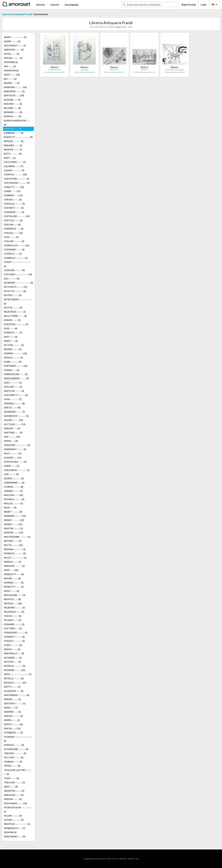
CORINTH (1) (13, 254)
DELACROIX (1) (15, 312)
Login (204, 4)
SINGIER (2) (13, 716)
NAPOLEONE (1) (15, 595)
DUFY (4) (11, 337)
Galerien (55, 5)
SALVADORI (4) (14, 691)
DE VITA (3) (13, 308)
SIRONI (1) (12, 720)
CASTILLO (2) (13, 220)
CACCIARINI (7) (15, 162)
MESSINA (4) (15, 549)
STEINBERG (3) (13, 733)
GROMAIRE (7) (14, 412)
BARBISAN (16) (15, 87)
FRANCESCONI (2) (16, 374)
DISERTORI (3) (16, 324)
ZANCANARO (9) (15, 836)
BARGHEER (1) (14, 91)
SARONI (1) (12, 699)
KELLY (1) (13, 453)
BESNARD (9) (13, 112)
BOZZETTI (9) (18, 137)
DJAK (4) (11, 328)
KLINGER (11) (13, 458)
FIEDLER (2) (13, 358)
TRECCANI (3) (14, 782)
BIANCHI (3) (12, 116)
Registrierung (188, 4)
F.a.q (137, 859)
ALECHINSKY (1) (15, 45)
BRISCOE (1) (13, 149)
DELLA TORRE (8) (15, 316)
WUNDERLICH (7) (14, 828)
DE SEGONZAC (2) (18, 301)
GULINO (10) (13, 420)
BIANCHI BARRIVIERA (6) (17, 123)
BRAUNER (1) (13, 145)
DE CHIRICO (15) (16, 287)
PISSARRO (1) (14, 624)
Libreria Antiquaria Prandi (17, 14)
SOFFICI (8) (13, 724)
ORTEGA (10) (13, 603)
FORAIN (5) (12, 370)
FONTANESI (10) (16, 366)
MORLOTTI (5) (14, 587)
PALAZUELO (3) (14, 612)
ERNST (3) (11, 341)
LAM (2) (11, 474)
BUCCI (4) (13, 154)
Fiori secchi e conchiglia (175, 70)
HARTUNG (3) (13, 433)
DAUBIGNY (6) (18, 283)
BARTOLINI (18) (14, 95)
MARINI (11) (13, 524)
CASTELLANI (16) (17, 216)
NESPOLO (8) (12, 599)
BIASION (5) (13, 129)
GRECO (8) (12, 408)
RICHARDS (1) (13, 658)
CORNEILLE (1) (16, 258)
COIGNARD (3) (14, 249)
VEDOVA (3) (13, 799)
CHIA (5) (11, 237)
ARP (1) (10, 66)
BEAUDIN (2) (13, 104)
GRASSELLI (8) (14, 403)
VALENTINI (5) (14, 791)
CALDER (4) (14, 170)
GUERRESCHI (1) (16, 416)
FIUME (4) (13, 362)
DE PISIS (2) (13, 295)
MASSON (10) (13, 533)
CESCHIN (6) (12, 224)
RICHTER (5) (12, 662)
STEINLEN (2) (18, 739)
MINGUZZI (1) (14, 566)
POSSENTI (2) (14, 637)
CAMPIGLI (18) (15, 174)
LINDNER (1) (13, 491)
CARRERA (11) (13, 195)
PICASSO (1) (13, 620)
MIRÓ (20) (11, 570)
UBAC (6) (11, 787)
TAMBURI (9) (13, 762)
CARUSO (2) (13, 199)
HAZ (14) (12, 437)
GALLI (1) (13, 383)
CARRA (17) (12, 191)
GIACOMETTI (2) (16, 395)
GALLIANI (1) (13, 387)
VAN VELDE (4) (14, 795)
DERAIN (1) (12, 320)
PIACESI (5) (13, 616)
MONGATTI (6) (14, 574)
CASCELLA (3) (14, 204)
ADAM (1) (15, 37)
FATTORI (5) (14, 345)
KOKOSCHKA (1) (15, 462)
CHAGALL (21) (13, 233)
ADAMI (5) (12, 41)
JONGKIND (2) (17, 445)
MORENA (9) (14, 583)
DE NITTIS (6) (15, 291)
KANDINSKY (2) (15, 449)
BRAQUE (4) (14, 141)
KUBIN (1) (12, 466)
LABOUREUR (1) (17, 470)
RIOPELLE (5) (15, 666)
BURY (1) (10, 158)
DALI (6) (12, 279)
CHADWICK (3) (14, 229)
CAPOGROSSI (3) (17, 183)
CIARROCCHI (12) (16, 245)
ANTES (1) (11, 54)
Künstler (41, 5)
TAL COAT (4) (14, 757)
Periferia (145, 70)
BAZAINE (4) (12, 100)
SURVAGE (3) (14, 745)
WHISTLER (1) (17, 824)
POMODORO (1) (16, 633)
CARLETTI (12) (14, 187)
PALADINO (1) (14, 608)
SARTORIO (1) (15, 703)
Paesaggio (84, 70)
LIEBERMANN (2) (14, 483)
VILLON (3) (13, 816)
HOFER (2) (11, 441)
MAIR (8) (10, 508)
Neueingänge (71, 5)
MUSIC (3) (11, 591)
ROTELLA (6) (14, 678)
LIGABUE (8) (13, 487)
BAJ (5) (10, 79)
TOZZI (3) (11, 778)
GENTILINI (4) (14, 391)
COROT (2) (17, 264)
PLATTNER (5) (13, 628)
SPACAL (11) (12, 728)
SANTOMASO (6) (16, 695)
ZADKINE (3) (10, 832)
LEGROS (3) (14, 478)
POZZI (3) (13, 645)
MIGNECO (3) (15, 553)
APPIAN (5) (13, 58)
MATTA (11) (13, 545)
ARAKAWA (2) (11, 62)
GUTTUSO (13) (15, 424)
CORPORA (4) (14, 270)
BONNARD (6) (14, 133)
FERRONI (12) (15, 353)
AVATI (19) (12, 75)
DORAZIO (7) (13, 333)
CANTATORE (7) (16, 179)
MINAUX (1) (12, 562)
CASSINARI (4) (14, 212)
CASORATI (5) (14, 208)
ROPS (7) (18, 674)
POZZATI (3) (14, 641)
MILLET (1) (15, 558)
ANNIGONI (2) (14, 50)
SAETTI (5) (12, 687)
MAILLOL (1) (13, 503)
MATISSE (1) (13, 541)
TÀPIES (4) (12, 766)
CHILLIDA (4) (14, 241)
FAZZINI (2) (13, 349)
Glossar (131, 859)
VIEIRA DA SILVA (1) (18, 810)
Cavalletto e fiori (54, 70)
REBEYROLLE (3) (14, 653)
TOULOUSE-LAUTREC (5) (18, 772)
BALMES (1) (12, 83)
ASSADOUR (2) (11, 70)
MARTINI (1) (13, 528)
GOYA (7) (13, 399)
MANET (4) (13, 512)
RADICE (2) (12, 649)
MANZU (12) (14, 520)
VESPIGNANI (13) (15, 803)
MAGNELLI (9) (14, 499)
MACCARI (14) (13, 495)
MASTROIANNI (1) (17, 537)
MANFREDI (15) (15, 516)
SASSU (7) (11, 708)
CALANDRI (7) (13, 166)
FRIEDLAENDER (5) (16, 378)
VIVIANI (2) (14, 820)
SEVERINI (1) (12, 712)
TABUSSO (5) (15, 753)
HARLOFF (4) (12, 428)
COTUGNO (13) (18, 274)
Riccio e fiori (114, 70)
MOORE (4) (12, 578)
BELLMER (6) (12, 108)
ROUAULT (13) (15, 683)
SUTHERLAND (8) (16, 749)
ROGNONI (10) (14, 670)
